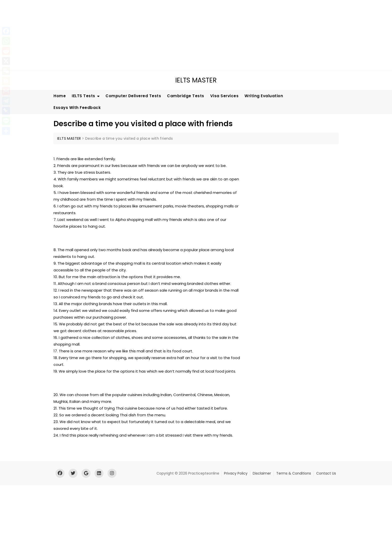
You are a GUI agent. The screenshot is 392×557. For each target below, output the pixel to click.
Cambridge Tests (186, 96)
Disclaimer (262, 473)
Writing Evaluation (264, 96)
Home (60, 96)
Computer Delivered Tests (133, 96)
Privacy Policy (236, 473)
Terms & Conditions (294, 473)
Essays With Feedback (77, 108)
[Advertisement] (151, 35)
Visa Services (224, 96)
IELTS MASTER (196, 80)
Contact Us (326, 473)
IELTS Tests (83, 96)
